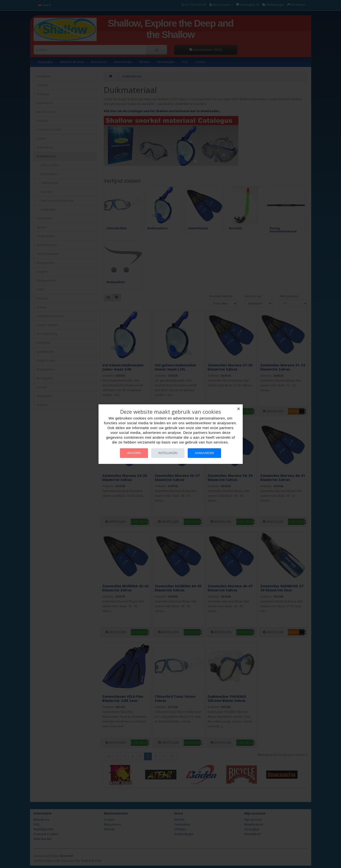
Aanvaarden (204, 453)
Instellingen (168, 453)
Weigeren (134, 453)
